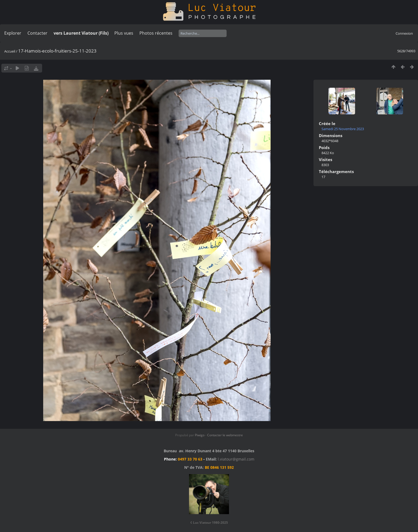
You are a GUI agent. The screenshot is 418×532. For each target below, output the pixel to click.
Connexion (404, 33)
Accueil (10, 51)
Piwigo (200, 435)
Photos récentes (156, 33)
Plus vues (124, 33)
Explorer (13, 33)
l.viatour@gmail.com (236, 459)
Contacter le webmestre (225, 435)
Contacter (37, 33)
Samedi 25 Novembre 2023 (343, 129)
